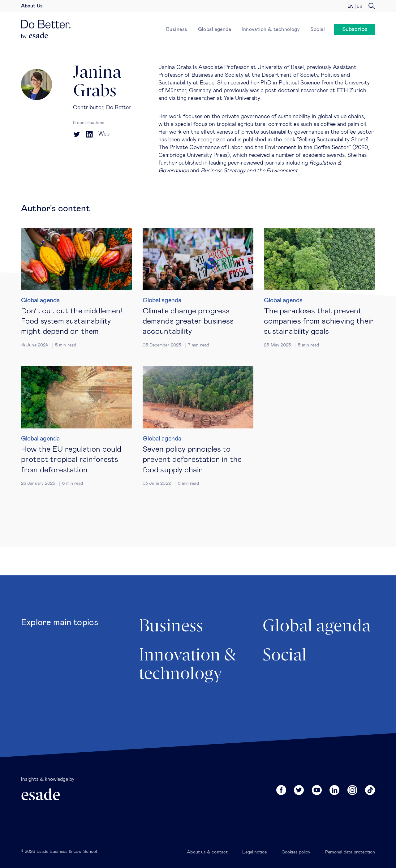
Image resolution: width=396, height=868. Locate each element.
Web (104, 134)
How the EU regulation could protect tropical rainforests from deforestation (71, 460)
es (359, 6)
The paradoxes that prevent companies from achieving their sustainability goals (319, 321)
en (351, 6)
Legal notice (254, 852)
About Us (32, 6)
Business (177, 29)
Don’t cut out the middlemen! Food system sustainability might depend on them (72, 321)
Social (318, 29)
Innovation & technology (271, 29)
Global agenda (215, 29)
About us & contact (207, 852)
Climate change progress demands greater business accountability (188, 321)
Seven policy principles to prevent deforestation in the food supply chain (192, 460)
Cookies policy (296, 852)
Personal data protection (350, 852)
